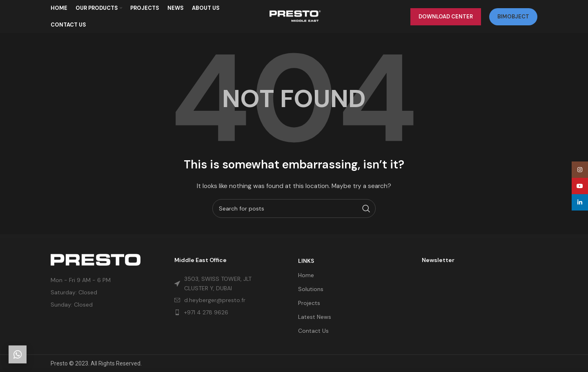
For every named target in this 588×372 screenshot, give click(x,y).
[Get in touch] (18, 354)
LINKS (306, 261)
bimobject (513, 18)
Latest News (315, 317)
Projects (309, 303)
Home (306, 275)
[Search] (294, 212)
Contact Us (313, 331)
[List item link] (220, 312)
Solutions (311, 289)
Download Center (446, 18)
